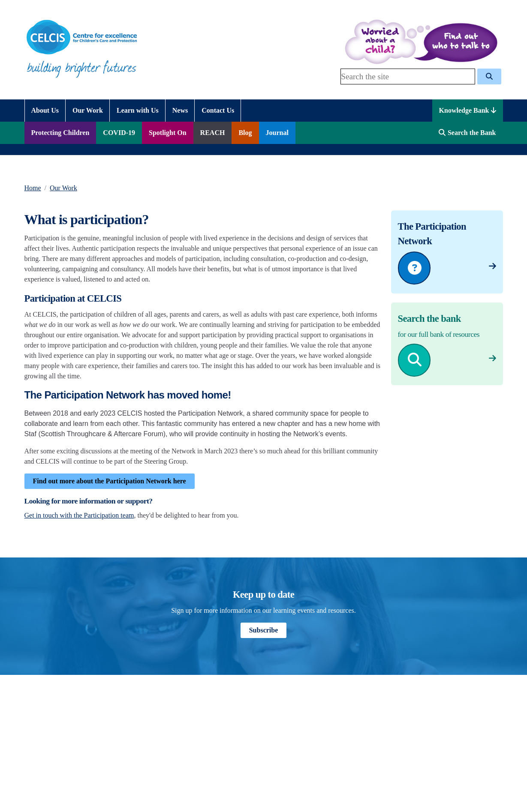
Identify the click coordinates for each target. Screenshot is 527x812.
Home (33, 188)
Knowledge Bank (468, 110)
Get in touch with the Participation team (79, 515)
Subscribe (264, 630)
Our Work (63, 188)
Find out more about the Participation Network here (110, 481)
